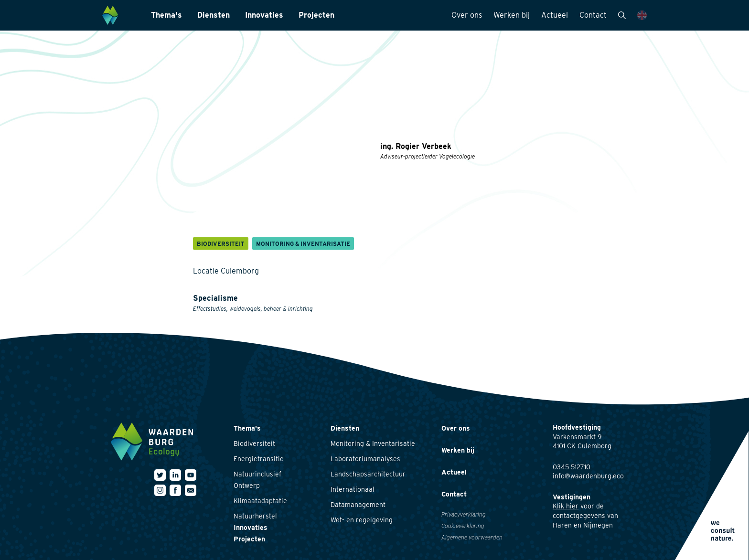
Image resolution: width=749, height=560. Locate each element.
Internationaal (353, 489)
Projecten (316, 15)
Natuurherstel (255, 516)
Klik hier (566, 506)
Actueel (555, 15)
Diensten (214, 15)
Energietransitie (259, 459)
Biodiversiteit (254, 444)
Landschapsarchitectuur (368, 474)
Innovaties (264, 15)
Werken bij (512, 15)
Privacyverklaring (464, 514)
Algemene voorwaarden (472, 537)
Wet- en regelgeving (362, 520)
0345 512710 (572, 467)
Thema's (166, 15)
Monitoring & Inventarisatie (373, 444)
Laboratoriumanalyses (365, 459)
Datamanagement (358, 505)
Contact (593, 15)
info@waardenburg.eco (588, 476)
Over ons (467, 15)
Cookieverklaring (463, 526)
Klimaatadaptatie (260, 501)
